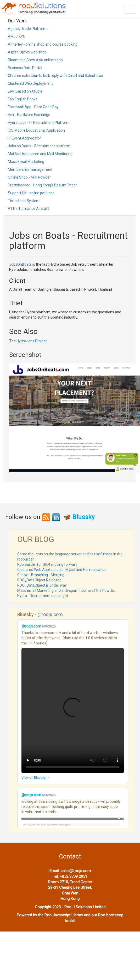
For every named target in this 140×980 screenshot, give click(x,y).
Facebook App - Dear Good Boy (33, 107)
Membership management (30, 169)
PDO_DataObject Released (39, 580)
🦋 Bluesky (79, 517)
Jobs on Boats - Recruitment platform (39, 146)
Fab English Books (23, 99)
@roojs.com (50, 614)
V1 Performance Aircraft (28, 209)
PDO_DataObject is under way (42, 585)
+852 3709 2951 (73, 876)
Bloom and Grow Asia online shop (35, 60)
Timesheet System (24, 201)
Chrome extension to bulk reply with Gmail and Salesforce (55, 76)
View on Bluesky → (36, 778)
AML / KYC (17, 36)
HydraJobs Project (32, 341)
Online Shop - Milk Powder (29, 177)
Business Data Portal (25, 68)
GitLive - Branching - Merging (41, 575)
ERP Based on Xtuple (25, 91)
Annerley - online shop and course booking (43, 44)
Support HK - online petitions (31, 193)
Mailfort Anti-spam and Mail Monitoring (40, 154)
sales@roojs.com (76, 871)
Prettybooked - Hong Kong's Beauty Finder (42, 185)
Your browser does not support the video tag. (73, 711)
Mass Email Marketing (26, 162)
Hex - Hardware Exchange (29, 115)
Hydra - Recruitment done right (43, 596)
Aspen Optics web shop (27, 52)
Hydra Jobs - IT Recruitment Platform (39, 123)
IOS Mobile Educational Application (36, 130)
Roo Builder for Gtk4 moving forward (47, 564)
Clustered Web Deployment (30, 83)
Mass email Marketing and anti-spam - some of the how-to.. (66, 591)
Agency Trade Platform (27, 29)
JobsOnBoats (20, 264)
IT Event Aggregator (24, 138)
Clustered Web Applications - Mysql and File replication (62, 570)
